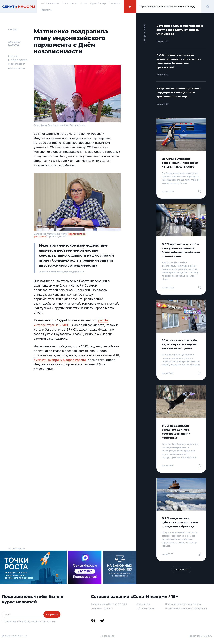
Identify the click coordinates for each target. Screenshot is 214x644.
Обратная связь (146, 608)
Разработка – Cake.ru (200, 636)
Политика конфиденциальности (183, 604)
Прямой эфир (98, 3)
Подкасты (115, 3)
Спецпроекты (70, 3)
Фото (84, 3)
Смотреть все (181, 570)
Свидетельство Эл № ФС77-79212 (109, 604)
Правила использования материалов (186, 608)
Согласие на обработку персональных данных (30, 622)
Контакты (47, 10)
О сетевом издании (102, 608)
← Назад (13, 29)
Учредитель (144, 604)
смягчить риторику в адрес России (60, 360)
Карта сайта (108, 636)
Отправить (52, 614)
